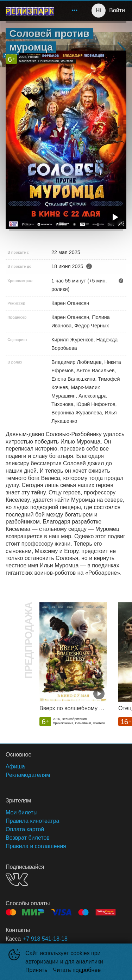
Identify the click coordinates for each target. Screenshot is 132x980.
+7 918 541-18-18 (45, 939)
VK (17, 879)
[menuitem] (75, 11)
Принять (36, 970)
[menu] (70, 11)
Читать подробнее (77, 970)
